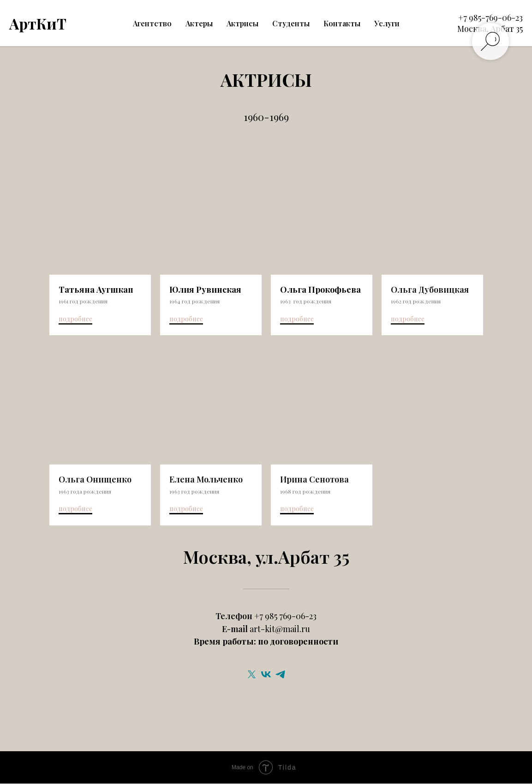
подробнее (75, 319)
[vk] (266, 675)
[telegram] (280, 675)
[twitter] (252, 675)
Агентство (152, 23)
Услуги (387, 23)
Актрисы (242, 23)
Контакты (342, 23)
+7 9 (466, 18)
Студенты (291, 23)
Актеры (199, 23)
